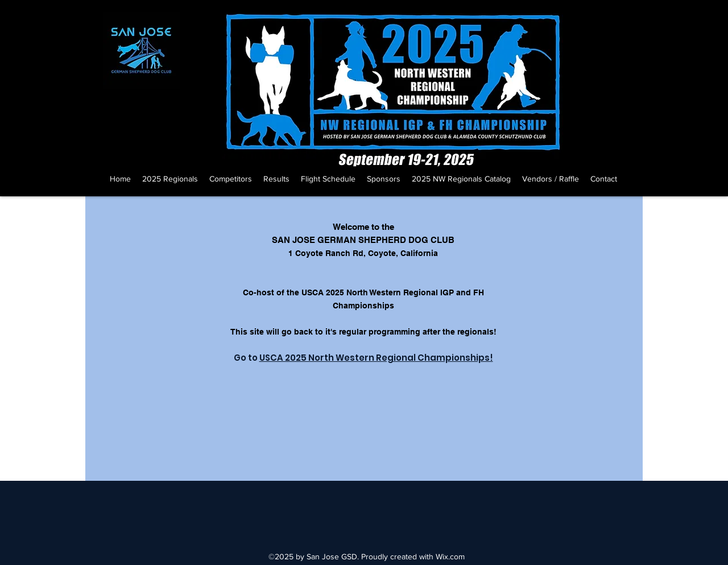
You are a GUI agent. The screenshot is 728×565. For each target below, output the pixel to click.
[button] (170, 179)
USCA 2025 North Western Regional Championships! (376, 358)
